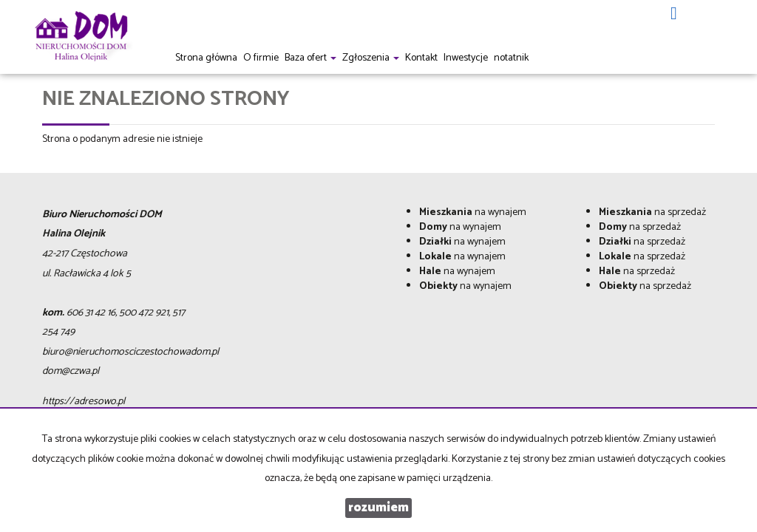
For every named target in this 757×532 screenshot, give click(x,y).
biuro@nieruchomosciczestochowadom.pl (130, 352)
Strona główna (206, 58)
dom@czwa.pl (71, 371)
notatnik (511, 58)
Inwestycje (466, 58)
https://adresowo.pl (84, 402)
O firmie (261, 58)
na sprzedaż (652, 212)
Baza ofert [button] (310, 58)
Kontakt (421, 58)
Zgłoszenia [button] (371, 58)
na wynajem (473, 212)
